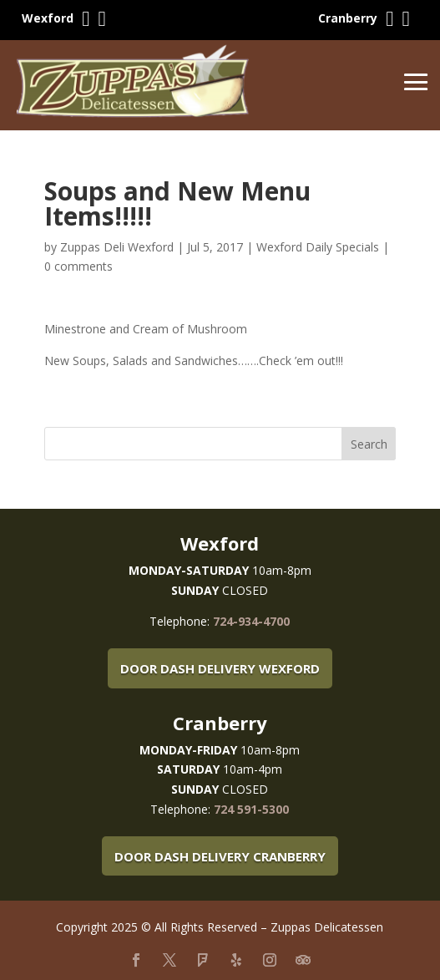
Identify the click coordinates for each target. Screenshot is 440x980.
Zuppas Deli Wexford (117, 247)
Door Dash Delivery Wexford (220, 668)
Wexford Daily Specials (318, 247)
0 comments (78, 266)
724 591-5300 (251, 809)
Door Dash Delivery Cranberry (220, 856)
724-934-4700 (251, 621)
